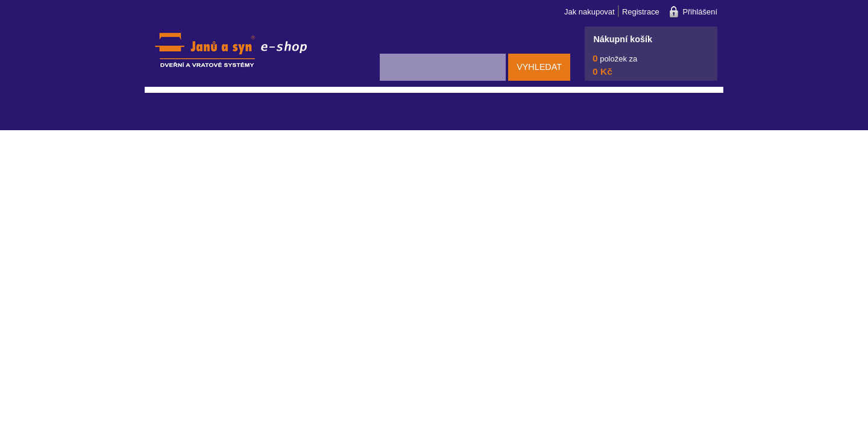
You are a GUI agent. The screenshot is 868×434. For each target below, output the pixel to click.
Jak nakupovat (590, 12)
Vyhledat (539, 67)
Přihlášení (700, 12)
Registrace (641, 12)
